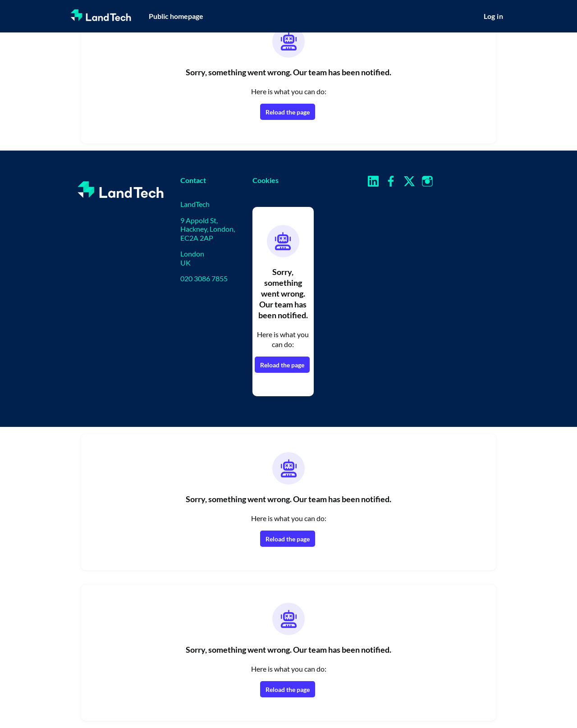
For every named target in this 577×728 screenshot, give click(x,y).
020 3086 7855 (204, 278)
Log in (493, 16)
